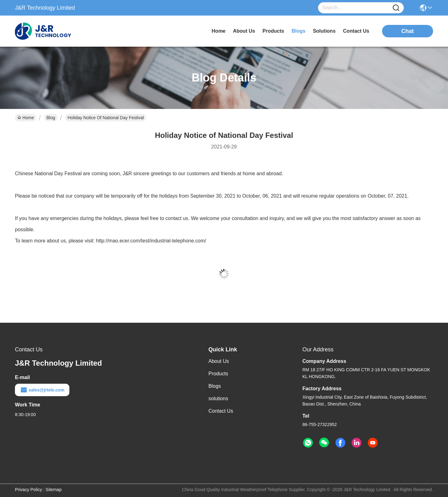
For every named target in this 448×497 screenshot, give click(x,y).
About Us (219, 361)
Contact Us (221, 411)
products (273, 31)
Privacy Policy (28, 490)
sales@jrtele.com (42, 390)
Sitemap (54, 490)
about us (244, 31)
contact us (356, 31)
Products (218, 374)
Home (218, 31)
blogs (298, 31)
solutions (324, 31)
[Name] (396, 8)
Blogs (215, 386)
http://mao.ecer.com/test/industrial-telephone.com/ (151, 241)
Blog (51, 118)
